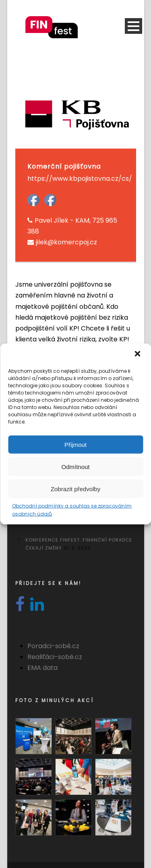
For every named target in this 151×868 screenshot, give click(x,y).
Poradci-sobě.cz (53, 646)
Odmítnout (75, 466)
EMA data (42, 668)
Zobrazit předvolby (75, 489)
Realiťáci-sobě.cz (55, 657)
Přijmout (75, 444)
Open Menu (133, 26)
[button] (138, 355)
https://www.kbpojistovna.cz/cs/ (80, 179)
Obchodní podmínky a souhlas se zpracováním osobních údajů (72, 510)
